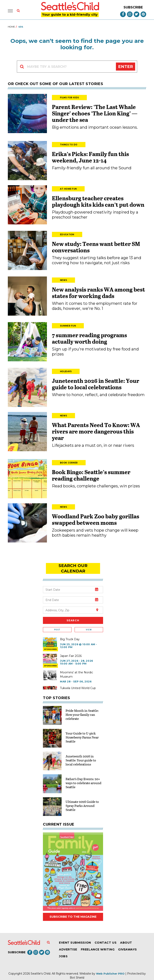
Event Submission (75, 937)
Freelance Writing (98, 944)
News (63, 281)
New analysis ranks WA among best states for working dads (98, 293)
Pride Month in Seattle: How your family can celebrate (82, 709)
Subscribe (133, 8)
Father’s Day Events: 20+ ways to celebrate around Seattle (83, 777)
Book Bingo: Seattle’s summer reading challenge (91, 476)
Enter (126, 67)
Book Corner (69, 463)
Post (57, 624)
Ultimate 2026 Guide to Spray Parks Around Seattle (82, 800)
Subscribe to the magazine (73, 911)
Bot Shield (77, 972)
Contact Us (106, 937)
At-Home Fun (68, 189)
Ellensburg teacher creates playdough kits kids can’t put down (98, 202)
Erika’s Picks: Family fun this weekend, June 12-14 (90, 157)
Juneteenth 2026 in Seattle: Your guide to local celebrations (96, 384)
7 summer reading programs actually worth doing (89, 339)
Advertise (68, 944)
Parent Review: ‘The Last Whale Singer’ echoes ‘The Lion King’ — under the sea (95, 114)
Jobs (63, 951)
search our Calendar (73, 566)
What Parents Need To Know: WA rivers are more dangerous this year (96, 432)
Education (67, 235)
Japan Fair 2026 (71, 650)
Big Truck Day (70, 634)
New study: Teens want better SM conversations (96, 247)
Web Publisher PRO (110, 968)
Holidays (66, 372)
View (89, 624)
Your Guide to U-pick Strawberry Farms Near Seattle (82, 732)
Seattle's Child (41, 968)
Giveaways (128, 944)
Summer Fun (68, 326)
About (126, 937)
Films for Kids (69, 98)
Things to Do (69, 145)
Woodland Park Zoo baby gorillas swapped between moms (96, 520)
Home (11, 27)
